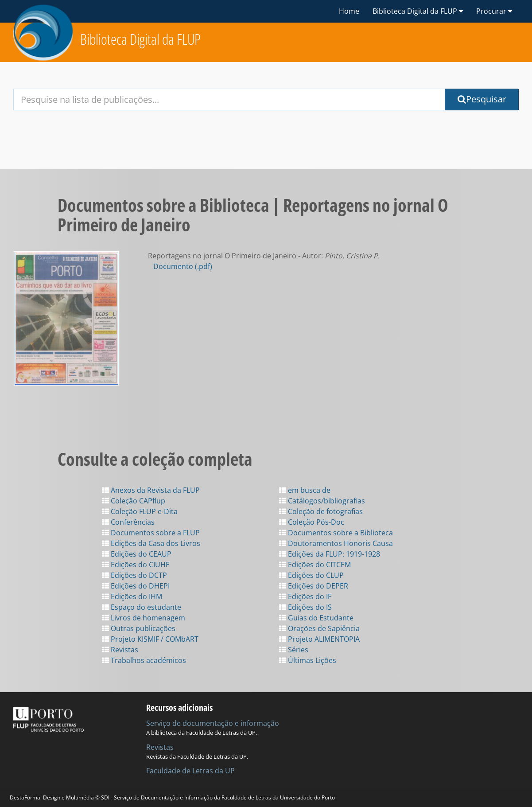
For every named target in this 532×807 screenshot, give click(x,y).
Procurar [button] (494, 11)
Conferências (128, 522)
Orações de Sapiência (319, 628)
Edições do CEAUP (137, 554)
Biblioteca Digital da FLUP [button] (418, 11)
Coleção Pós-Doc (312, 522)
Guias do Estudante (316, 618)
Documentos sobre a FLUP (151, 533)
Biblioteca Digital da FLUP (140, 39)
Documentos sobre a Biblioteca (336, 533)
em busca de (305, 490)
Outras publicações (139, 628)
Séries (294, 650)
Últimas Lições (308, 660)
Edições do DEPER (314, 586)
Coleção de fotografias (321, 511)
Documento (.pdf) (183, 266)
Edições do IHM (132, 596)
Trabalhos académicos (144, 660)
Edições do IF (305, 596)
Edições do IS (305, 607)
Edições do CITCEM (315, 565)
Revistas (120, 650)
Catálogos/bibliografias (322, 501)
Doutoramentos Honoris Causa (336, 543)
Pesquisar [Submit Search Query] (482, 99)
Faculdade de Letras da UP (190, 771)
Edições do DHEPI (136, 586)
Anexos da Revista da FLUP (151, 490)
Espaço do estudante (142, 607)
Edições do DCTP (134, 575)
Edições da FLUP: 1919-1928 (330, 554)
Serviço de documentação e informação (213, 723)
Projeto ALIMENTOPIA (319, 639)
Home (349, 11)
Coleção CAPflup (134, 501)
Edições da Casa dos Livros (151, 543)
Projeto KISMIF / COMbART (150, 639)
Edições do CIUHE (136, 565)
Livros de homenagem (144, 618)
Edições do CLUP (311, 575)
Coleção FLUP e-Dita (140, 511)
